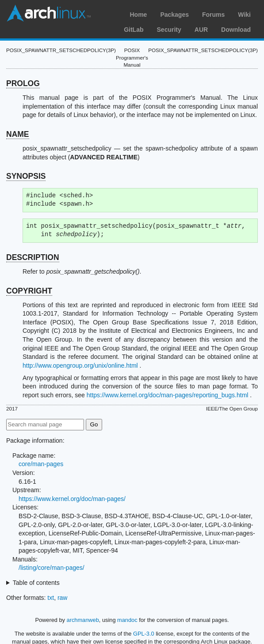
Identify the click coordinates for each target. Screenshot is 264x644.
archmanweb (83, 620)
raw (63, 598)
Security (169, 30)
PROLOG (23, 83)
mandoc (127, 620)
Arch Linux (49, 13)
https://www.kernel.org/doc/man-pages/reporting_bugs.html (168, 395)
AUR (201, 30)
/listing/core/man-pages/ (52, 568)
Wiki (244, 15)
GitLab (134, 30)
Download (236, 30)
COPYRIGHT (29, 291)
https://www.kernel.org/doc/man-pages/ (72, 499)
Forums (213, 15)
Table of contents (36, 583)
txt (51, 598)
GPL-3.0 (144, 634)
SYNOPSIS (26, 176)
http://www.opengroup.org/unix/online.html (80, 365)
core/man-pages (41, 464)
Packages (174, 15)
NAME (18, 134)
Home (138, 15)
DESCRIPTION (33, 257)
